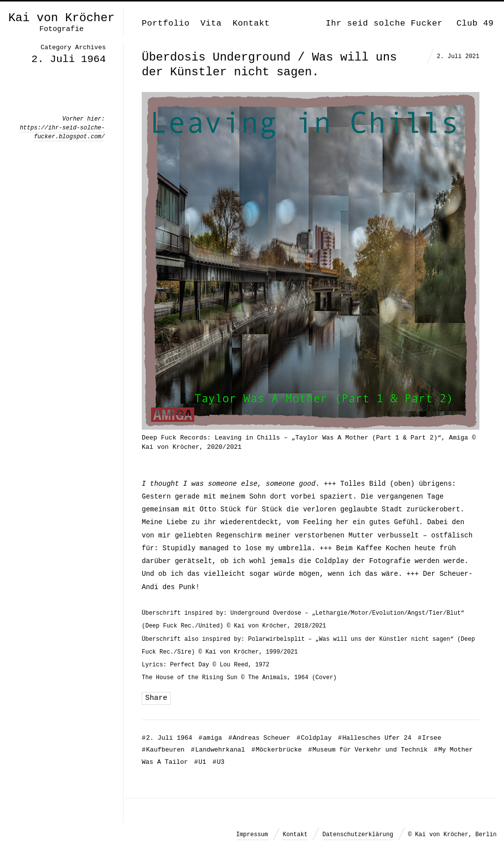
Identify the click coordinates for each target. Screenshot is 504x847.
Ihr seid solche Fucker (384, 23)
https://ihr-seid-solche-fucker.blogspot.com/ (62, 132)
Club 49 (475, 23)
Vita (211, 23)
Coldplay (314, 738)
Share (156, 698)
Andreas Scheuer (259, 738)
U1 (200, 762)
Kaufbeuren (163, 750)
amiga (210, 738)
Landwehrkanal (218, 750)
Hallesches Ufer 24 (375, 738)
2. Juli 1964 (167, 738)
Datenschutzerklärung (358, 835)
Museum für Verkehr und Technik (368, 750)
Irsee (430, 738)
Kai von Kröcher (62, 18)
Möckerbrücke (277, 750)
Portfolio (166, 23)
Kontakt (251, 23)
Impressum (252, 835)
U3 (219, 762)
